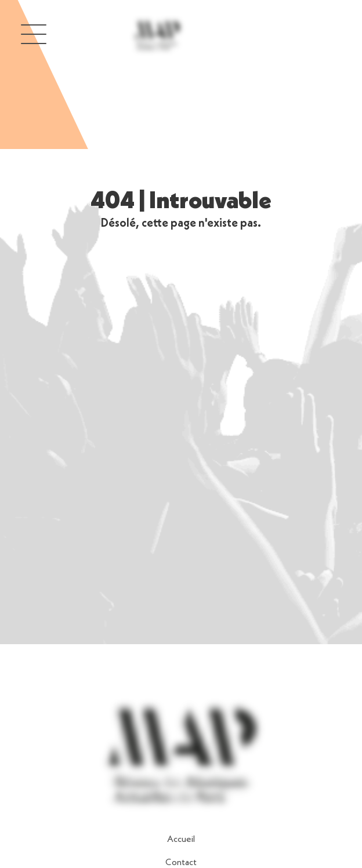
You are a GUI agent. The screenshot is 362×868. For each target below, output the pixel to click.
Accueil (181, 840)
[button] (34, 34)
